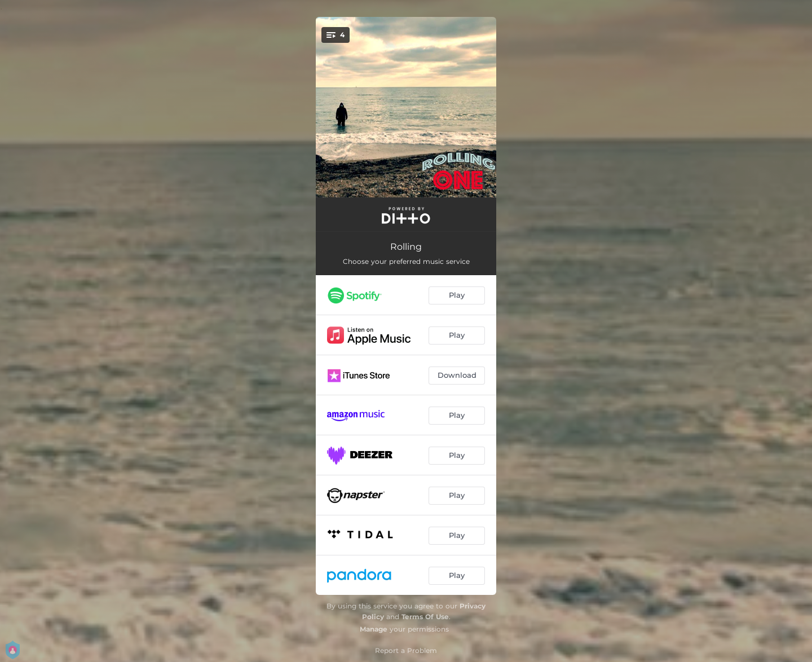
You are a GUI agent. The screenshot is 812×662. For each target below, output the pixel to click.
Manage (374, 629)
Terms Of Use (425, 617)
